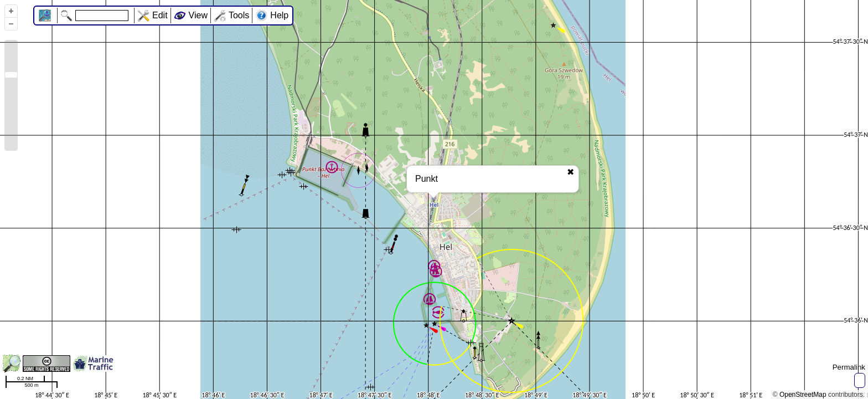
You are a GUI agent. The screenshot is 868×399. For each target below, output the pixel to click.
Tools (239, 15)
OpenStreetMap (803, 395)
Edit (160, 15)
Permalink (849, 367)
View (198, 15)
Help (279, 15)
